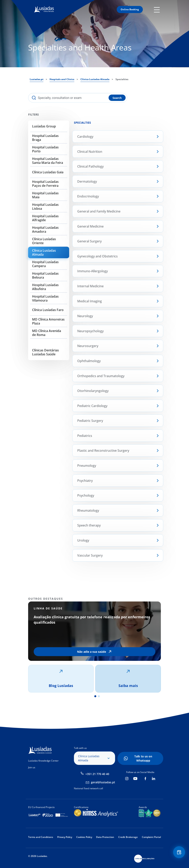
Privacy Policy (65, 837)
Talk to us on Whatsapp (143, 758)
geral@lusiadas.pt (103, 782)
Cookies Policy (84, 837)
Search (117, 98)
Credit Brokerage (128, 837)
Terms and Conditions (41, 837)
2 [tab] (99, 696)
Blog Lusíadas (61, 686)
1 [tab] (95, 696)
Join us (32, 767)
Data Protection (105, 837)
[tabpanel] (94, 647)
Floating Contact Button (179, 852)
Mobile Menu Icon (157, 9)
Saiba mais (128, 686)
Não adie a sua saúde (92, 652)
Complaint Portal (151, 837)
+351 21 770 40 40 (97, 774)
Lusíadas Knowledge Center (43, 761)
